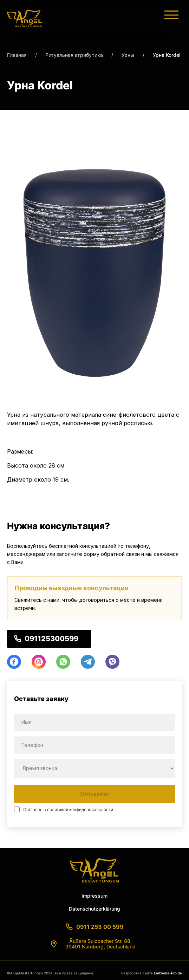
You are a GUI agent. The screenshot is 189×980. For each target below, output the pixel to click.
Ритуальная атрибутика (74, 55)
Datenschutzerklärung (94, 909)
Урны (128, 55)
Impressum (94, 896)
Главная (17, 55)
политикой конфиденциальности (80, 809)
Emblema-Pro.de (168, 973)
